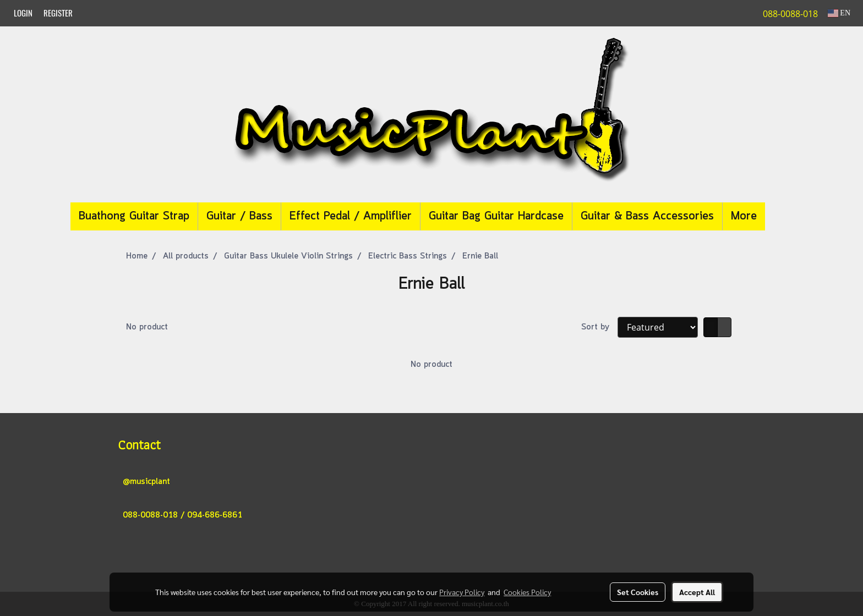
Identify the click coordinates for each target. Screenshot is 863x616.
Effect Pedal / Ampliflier (351, 216)
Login (23, 13)
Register (58, 13)
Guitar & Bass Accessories (647, 216)
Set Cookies (638, 592)
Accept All (697, 592)
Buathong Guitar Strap (134, 216)
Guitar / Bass (239, 216)
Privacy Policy (462, 592)
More (744, 216)
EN (839, 13)
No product (147, 327)
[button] (782, 217)
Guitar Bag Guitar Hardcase (496, 216)
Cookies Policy (527, 592)
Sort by (599, 327)
